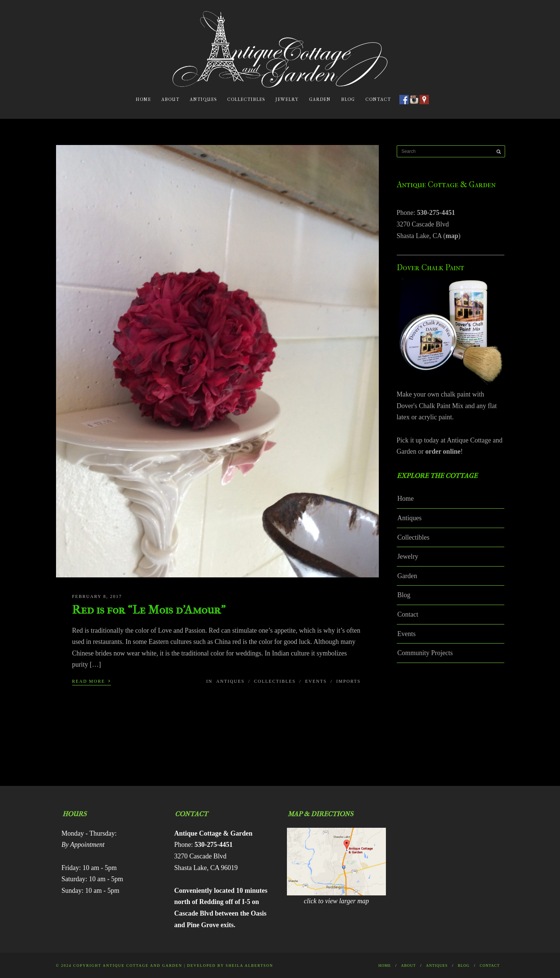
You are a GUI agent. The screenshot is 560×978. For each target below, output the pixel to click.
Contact (378, 99)
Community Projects (425, 653)
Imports (348, 681)
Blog (348, 99)
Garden (320, 99)
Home (143, 99)
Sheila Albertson (249, 965)
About (170, 99)
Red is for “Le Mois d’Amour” (149, 610)
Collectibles (246, 99)
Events (316, 681)
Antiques (203, 99)
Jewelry (287, 99)
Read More (92, 681)
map (452, 236)
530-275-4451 (436, 213)
